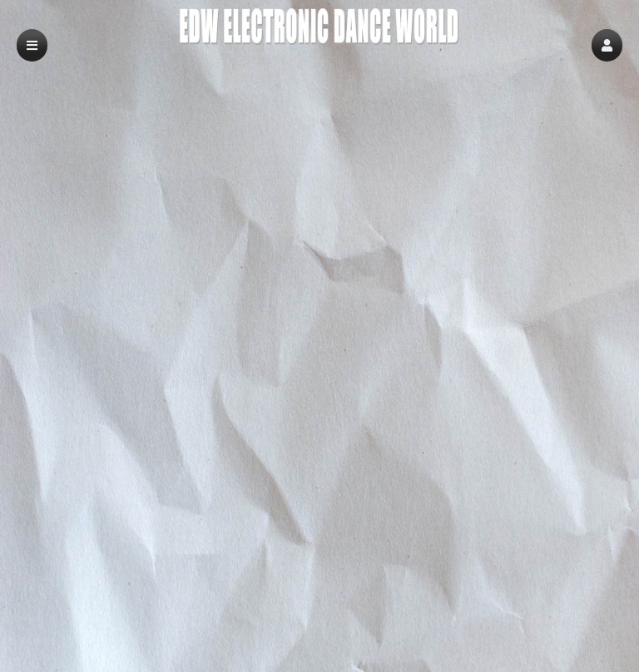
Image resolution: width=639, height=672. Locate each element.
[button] (607, 45)
